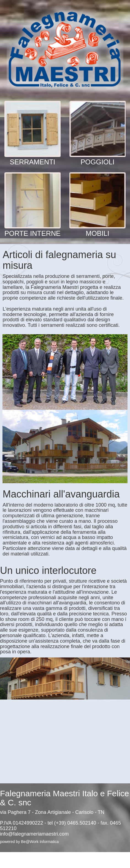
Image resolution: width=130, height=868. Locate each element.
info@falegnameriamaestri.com (34, 834)
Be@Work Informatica (40, 842)
